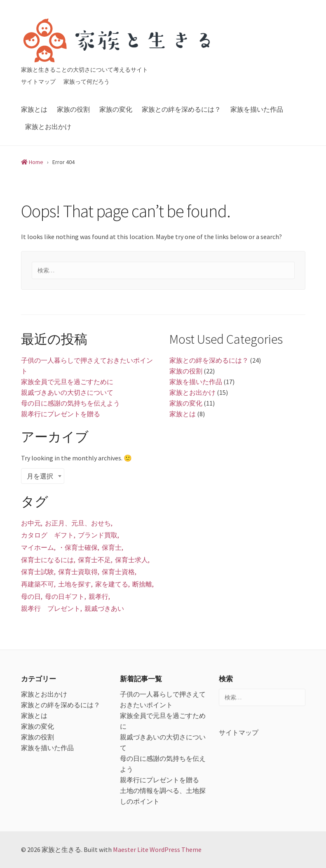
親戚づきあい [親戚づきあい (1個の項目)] (104, 608)
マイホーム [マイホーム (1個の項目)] (38, 547)
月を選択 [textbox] (40, 476)
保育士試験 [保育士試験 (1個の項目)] (38, 572)
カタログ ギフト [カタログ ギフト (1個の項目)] (47, 535)
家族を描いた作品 (257, 109)
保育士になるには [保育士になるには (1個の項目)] (47, 560)
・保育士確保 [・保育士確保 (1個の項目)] (78, 547)
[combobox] (43, 476)
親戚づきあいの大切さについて (67, 392)
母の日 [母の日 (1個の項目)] (31, 596)
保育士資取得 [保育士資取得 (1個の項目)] (78, 572)
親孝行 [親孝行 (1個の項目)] (99, 596)
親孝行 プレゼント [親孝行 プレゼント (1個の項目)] (51, 608)
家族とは (34, 109)
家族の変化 (116, 109)
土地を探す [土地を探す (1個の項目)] (75, 584)
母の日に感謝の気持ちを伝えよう (70, 403)
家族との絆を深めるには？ (181, 109)
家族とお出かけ (48, 127)
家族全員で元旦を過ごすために (67, 382)
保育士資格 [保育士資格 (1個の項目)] (118, 572)
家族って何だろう (87, 82)
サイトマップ (38, 82)
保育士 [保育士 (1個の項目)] (112, 547)
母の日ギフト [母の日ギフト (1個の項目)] (65, 596)
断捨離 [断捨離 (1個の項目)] (142, 584)
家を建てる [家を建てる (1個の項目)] (112, 584)
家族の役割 (73, 109)
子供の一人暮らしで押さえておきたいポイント (87, 366)
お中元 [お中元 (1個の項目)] (31, 523)
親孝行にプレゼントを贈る (61, 414)
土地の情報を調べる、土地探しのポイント (163, 796)
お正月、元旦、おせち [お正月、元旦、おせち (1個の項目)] (78, 523)
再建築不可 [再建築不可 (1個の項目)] (38, 584)
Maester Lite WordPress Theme (157, 849)
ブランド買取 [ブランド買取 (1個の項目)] (98, 535)
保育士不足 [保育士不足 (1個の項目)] (94, 560)
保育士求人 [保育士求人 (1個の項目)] (131, 560)
